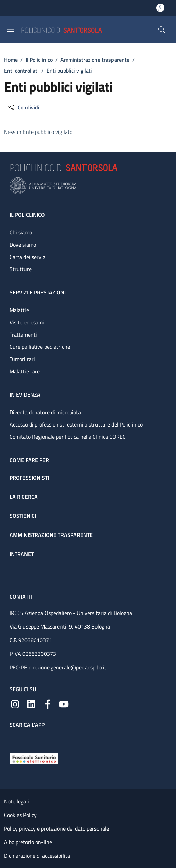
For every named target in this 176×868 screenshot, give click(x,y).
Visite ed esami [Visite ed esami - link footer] (27, 322)
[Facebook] (48, 703)
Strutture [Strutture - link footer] (21, 269)
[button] (162, 30)
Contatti (22, 596)
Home (11, 60)
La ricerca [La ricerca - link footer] (24, 497)
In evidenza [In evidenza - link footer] (25, 394)
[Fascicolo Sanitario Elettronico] (34, 758)
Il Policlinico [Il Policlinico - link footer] (27, 215)
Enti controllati (21, 71)
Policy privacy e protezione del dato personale (57, 828)
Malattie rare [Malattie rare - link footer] (25, 371)
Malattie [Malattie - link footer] (19, 310)
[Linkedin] (31, 703)
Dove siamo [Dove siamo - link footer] (23, 245)
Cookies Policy (20, 815)
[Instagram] (15, 703)
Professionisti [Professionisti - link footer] (29, 478)
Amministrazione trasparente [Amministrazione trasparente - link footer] (51, 535)
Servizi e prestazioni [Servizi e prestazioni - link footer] (38, 292)
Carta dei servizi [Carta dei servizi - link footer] (28, 257)
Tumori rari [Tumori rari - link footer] (22, 359)
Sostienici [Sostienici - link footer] (23, 516)
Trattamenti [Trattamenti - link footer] (23, 335)
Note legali (16, 801)
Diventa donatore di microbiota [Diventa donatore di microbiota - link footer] (45, 412)
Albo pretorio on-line (28, 842)
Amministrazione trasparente (95, 60)
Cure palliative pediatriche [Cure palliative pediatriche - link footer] (40, 347)
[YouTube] (64, 703)
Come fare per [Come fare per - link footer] (29, 460)
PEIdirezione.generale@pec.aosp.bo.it (64, 667)
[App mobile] (15, 739)
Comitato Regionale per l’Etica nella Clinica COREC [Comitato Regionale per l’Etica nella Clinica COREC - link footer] (68, 437)
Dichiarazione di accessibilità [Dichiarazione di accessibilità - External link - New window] (37, 856)
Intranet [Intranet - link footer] (22, 554)
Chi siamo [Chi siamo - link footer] (21, 232)
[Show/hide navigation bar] (10, 29)
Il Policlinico (39, 60)
